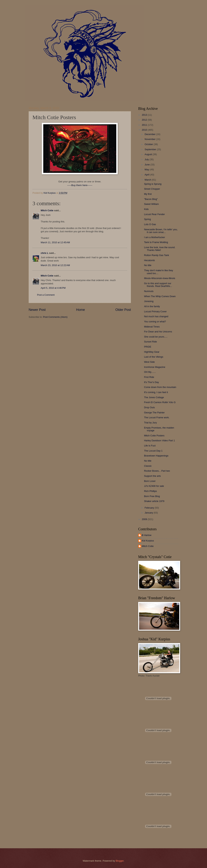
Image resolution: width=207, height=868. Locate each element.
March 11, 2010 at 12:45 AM (55, 242)
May (147, 169)
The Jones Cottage (154, 397)
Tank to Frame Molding (156, 242)
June (147, 165)
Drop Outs (149, 407)
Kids (146, 209)
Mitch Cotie (47, 210)
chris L (45, 253)
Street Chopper (152, 189)
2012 (145, 120)
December (150, 134)
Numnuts (149, 291)
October (149, 144)
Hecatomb (149, 260)
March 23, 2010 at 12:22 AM (55, 265)
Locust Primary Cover (155, 311)
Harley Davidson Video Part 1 (159, 440)
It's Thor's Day (151, 382)
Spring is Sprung (153, 184)
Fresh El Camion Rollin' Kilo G (160, 402)
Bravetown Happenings (156, 456)
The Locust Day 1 (153, 451)
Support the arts (152, 476)
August (149, 154)
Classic (148, 466)
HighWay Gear (152, 352)
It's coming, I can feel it (156, 392)
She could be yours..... (156, 337)
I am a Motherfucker (155, 237)
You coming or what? (155, 322)
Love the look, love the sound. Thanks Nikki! (160, 249)
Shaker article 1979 (154, 501)
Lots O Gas (150, 224)
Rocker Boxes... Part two (157, 471)
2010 (145, 130)
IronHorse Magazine (155, 367)
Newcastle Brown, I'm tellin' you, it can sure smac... (161, 231)
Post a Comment (46, 295)
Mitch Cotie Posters (154, 436)
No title (148, 265)
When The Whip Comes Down (160, 296)
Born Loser (150, 481)
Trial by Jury (150, 423)
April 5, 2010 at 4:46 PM (53, 288)
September (151, 149)
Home (80, 310)
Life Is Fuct (150, 446)
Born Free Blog (152, 496)
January (149, 513)
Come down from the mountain (160, 387)
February (150, 508)
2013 (145, 115)
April (147, 175)
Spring (147, 219)
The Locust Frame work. (157, 417)
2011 (145, 125)
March (148, 180)
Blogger (120, 861)
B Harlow (147, 535)
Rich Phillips (150, 491)
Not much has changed (156, 316)
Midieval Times (152, 327)
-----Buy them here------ (80, 185)
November (150, 139)
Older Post (123, 310)
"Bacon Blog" (151, 199)
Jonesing (149, 301)
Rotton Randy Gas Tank (156, 255)
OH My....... (150, 372)
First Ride (149, 377)
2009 (145, 519)
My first (148, 194)
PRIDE (148, 347)
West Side (149, 362)
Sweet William (151, 204)
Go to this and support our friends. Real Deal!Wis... (158, 285)
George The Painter (154, 413)
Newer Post (37, 310)
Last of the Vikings (154, 357)
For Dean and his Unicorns (158, 332)
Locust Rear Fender (154, 214)
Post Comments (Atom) (55, 317)
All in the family (152, 306)
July (147, 159)
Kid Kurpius (148, 541)
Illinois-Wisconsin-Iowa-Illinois (160, 278)
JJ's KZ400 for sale (154, 486)
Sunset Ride (150, 342)
